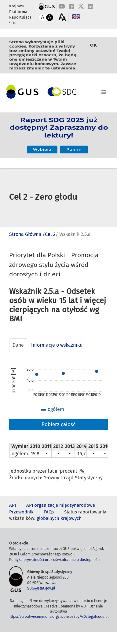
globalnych (48, 518)
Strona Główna (25, 234)
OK (93, 49)
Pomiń (74, 144)
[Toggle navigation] (59, 91)
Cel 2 (50, 234)
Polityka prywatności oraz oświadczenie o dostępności (55, 560)
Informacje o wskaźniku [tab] (57, 345)
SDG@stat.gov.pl (41, 588)
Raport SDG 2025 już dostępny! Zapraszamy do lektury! (59, 131)
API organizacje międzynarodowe (61, 505)
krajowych (71, 518)
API (13, 505)
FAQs (49, 512)
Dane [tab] (18, 345)
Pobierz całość (59, 424)
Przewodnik (21, 512)
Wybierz (42, 144)
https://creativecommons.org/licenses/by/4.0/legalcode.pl (59, 617)
